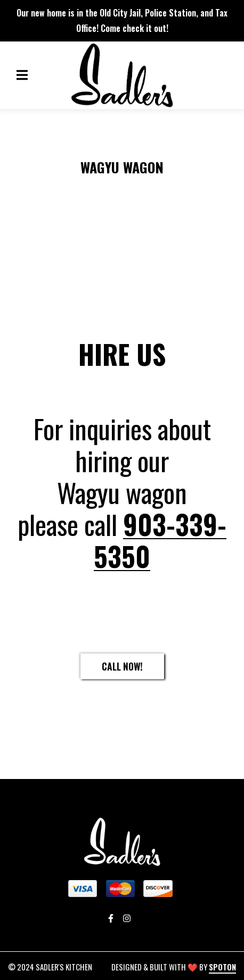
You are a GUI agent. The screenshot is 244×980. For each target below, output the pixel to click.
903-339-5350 (160, 540)
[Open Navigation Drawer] (22, 75)
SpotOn (222, 967)
